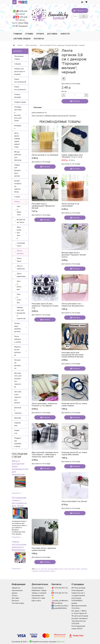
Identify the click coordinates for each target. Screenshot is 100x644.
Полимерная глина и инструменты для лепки (19, 502)
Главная (18, 34)
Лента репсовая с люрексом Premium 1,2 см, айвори (44, 405)
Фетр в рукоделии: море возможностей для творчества (20, 468)
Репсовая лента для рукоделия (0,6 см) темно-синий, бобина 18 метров (73, 355)
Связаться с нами (38, 598)
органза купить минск (47, 571)
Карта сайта (36, 601)
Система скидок (22, 39)
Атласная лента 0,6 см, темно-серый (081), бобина (75, 453)
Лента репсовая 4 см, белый (74, 501)
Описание (37, 107)
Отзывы (29, 34)
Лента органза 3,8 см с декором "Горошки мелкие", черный (62, 45)
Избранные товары (39, 590)
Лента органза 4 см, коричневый (70, 205)
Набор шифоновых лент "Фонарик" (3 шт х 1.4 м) (72, 156)
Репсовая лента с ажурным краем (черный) (44, 549)
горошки (35, 571)
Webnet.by (61, 642)
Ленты (20, 45)
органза (44, 569)
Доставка (52, 34)
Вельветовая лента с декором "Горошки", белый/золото (74, 255)
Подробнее (17, 493)
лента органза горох (72, 569)
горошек (84, 569)
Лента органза (31, 45)
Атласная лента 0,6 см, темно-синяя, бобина (75, 405)
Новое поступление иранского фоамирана (19, 546)
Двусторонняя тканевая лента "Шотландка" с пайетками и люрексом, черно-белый (45, 455)
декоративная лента (56, 569)
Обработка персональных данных (17, 590)
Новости (65, 34)
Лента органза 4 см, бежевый (45, 155)
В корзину (75, 101)
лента (38, 569)
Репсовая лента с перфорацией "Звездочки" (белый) (43, 206)
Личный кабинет (38, 588)
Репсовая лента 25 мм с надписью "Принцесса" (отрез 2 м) (45, 306)
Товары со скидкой (39, 593)
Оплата (40, 34)
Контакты (39, 39)
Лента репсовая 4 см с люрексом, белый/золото (73, 305)
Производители (38, 596)
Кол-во (64, 91)
